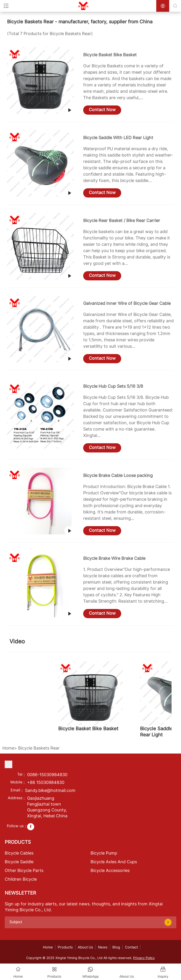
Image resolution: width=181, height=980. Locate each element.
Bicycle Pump (104, 853)
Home (8, 748)
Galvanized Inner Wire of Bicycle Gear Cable (127, 303)
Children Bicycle (21, 879)
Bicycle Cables (19, 853)
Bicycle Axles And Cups (114, 862)
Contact (131, 947)
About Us (85, 947)
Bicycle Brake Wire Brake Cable (114, 558)
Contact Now (102, 110)
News (103, 947)
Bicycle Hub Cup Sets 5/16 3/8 (113, 386)
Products (65, 947)
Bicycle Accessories (110, 870)
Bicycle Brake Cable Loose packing (118, 475)
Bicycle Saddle (19, 862)
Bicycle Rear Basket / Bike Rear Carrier (122, 220)
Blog (116, 947)
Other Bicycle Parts (24, 870)
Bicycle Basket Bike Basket (110, 55)
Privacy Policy (144, 958)
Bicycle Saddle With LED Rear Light (118, 138)
